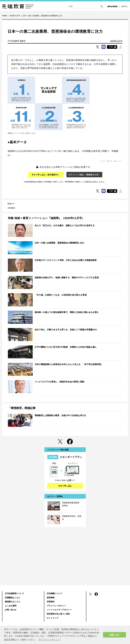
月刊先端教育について (14, 593)
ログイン (125, 6)
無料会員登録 (112, 6)
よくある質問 (11, 606)
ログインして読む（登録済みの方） (84, 175)
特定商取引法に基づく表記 (58, 614)
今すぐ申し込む (65, 486)
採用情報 (51, 598)
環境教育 (12, 208)
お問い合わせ (11, 610)
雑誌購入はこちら (13, 602)
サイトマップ (53, 618)
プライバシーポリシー (56, 606)
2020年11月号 (116, 41)
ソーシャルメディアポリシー (59, 610)
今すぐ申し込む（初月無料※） (46, 175)
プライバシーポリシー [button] (49, 640)
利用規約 (51, 602)
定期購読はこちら (13, 598)
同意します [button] (115, 635)
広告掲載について (54, 593)
